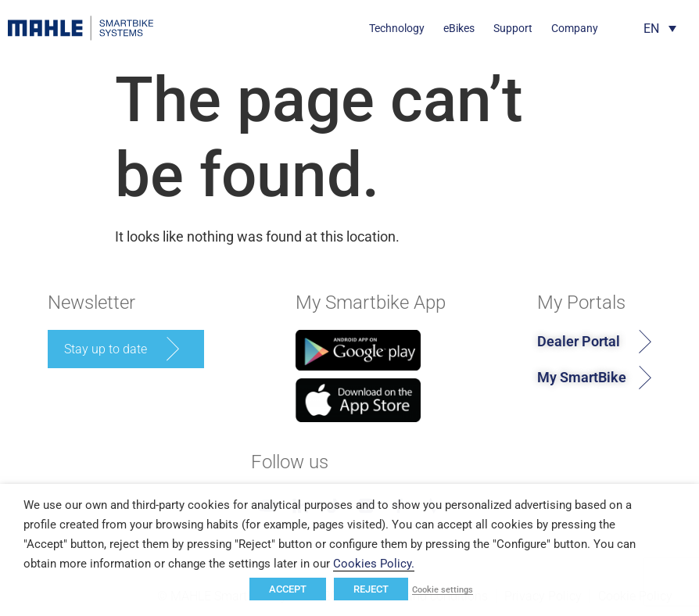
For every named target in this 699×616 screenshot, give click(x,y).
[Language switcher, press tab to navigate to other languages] (660, 29)
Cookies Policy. (374, 564)
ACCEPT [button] (288, 589)
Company (575, 28)
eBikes (459, 28)
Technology (397, 28)
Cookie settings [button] (443, 590)
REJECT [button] (371, 589)
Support (513, 28)
